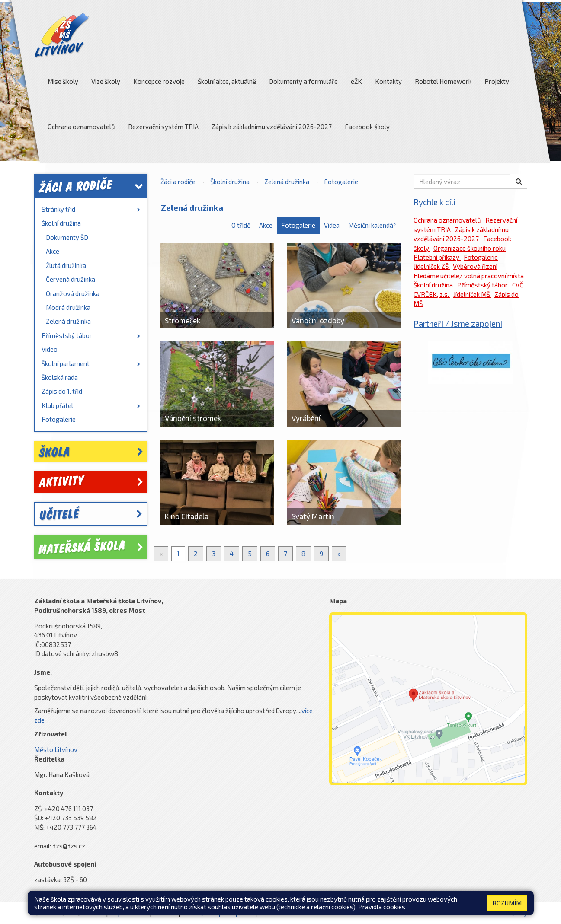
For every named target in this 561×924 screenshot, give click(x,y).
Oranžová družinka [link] (73, 293)
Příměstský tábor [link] (91, 335)
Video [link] (50, 349)
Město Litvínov (56, 749)
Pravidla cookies (382, 907)
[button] (519, 181)
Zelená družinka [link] (68, 321)
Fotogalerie (341, 182)
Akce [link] (53, 251)
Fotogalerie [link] (59, 419)
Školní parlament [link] (91, 363)
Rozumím (507, 903)
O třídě (241, 225)
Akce (266, 225)
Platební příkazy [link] (437, 257)
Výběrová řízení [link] (475, 266)
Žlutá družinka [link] (66, 265)
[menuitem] (91, 209)
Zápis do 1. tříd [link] (62, 391)
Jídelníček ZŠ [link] (432, 266)
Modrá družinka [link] (68, 307)
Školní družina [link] (61, 223)
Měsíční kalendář (372, 225)
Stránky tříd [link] (91, 209)
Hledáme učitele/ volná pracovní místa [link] (469, 276)
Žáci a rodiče (178, 182)
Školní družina (230, 182)
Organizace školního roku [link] (470, 248)
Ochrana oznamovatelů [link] (448, 220)
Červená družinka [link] (71, 279)
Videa (332, 225)
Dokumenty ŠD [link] (67, 237)
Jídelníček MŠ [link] (472, 294)
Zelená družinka (287, 182)
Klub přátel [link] (91, 405)
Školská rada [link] (60, 377)
